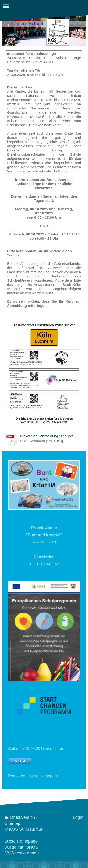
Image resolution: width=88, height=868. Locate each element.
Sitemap (13, 823)
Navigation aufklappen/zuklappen (44, 6)
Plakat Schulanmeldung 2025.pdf (47, 436)
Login (78, 817)
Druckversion (20, 817)
